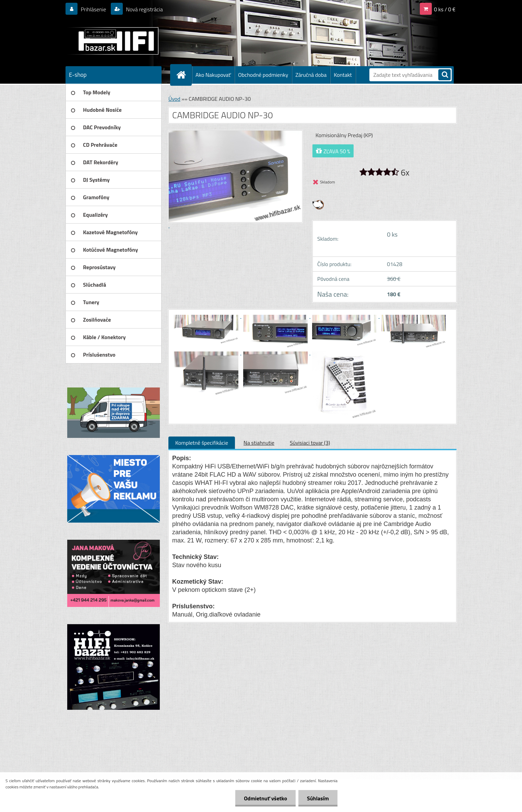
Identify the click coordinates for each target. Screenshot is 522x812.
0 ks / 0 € (445, 9)
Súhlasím (318, 798)
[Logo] (113, 41)
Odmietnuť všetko (265, 798)
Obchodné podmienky (263, 75)
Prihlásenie (93, 9)
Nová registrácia (144, 9)
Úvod (174, 99)
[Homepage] (184, 75)
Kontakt (343, 75)
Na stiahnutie (259, 443)
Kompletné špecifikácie (202, 443)
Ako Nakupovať (213, 75)
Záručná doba (311, 75)
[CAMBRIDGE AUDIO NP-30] (207, 316)
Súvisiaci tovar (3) (310, 443)
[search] (444, 75)
